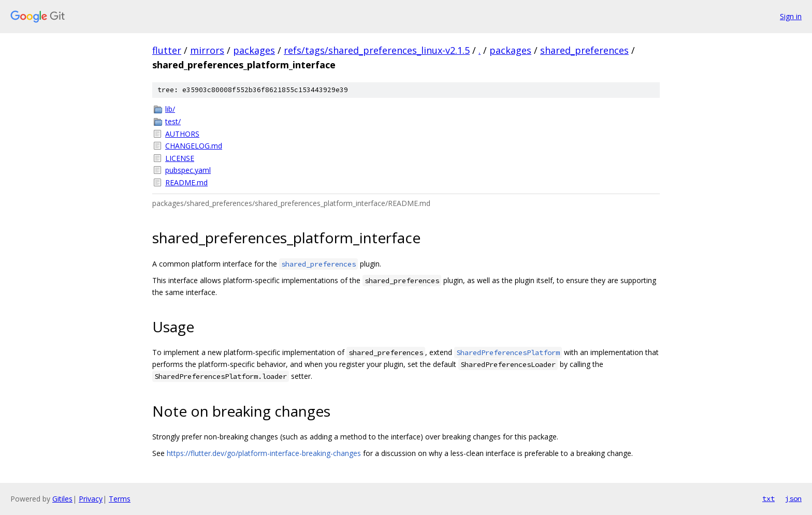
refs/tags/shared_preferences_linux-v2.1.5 (377, 50)
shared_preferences (584, 50)
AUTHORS (182, 134)
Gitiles (62, 499)
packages (254, 50)
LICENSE (180, 158)
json (793, 498)
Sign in (791, 16)
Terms (120, 499)
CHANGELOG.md (194, 146)
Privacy (91, 499)
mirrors (207, 50)
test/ (173, 121)
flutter (167, 50)
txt (769, 498)
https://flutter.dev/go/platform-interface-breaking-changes (264, 453)
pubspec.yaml (188, 170)
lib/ (170, 109)
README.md (186, 182)
